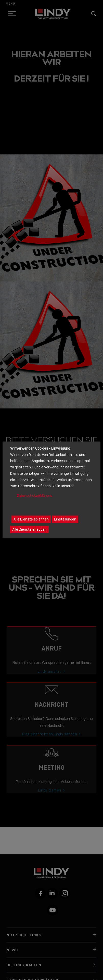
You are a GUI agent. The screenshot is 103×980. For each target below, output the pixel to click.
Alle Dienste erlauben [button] (29, 530)
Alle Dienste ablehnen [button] (31, 519)
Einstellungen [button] (65, 519)
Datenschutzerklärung (35, 495)
